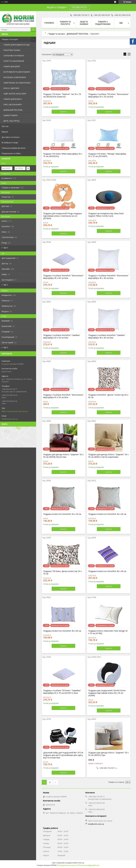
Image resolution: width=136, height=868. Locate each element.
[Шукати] (33, 30)
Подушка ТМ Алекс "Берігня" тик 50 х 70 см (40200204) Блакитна (62, 95)
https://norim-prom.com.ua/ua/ (15, 411)
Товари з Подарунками (103, 23)
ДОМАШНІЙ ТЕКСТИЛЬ (13, 110)
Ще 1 (6, 285)
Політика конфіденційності (89, 865)
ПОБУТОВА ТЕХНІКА (12, 50)
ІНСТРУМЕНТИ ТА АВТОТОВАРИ (17, 72)
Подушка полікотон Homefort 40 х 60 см (62, 631)
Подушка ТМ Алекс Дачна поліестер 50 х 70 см (62, 572)
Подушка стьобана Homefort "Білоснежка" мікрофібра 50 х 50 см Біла (63, 396)
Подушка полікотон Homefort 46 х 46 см (107, 571)
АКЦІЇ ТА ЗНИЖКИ (84, 23)
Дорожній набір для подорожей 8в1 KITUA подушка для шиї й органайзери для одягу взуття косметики (63, 755)
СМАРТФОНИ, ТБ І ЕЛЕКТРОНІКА (17, 83)
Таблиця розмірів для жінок (14, 148)
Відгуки (5, 132)
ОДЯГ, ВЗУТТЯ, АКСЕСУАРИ (15, 94)
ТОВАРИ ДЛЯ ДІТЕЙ (12, 66)
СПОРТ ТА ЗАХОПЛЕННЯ (14, 61)
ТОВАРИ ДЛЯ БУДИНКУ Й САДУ (17, 45)
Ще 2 (6, 248)
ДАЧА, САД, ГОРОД (11, 121)
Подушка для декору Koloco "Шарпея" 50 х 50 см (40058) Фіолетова (63, 456)
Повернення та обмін (11, 153)
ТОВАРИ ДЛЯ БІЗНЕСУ (13, 99)
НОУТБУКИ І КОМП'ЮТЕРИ (15, 77)
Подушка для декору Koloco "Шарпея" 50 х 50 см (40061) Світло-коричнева (108, 456)
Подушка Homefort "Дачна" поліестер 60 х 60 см (108, 396)
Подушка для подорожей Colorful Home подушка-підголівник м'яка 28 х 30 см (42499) (107, 693)
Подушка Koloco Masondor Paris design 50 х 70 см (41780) (108, 632)
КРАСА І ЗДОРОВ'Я (11, 88)
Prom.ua (81, 863)
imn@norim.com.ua (10, 419)
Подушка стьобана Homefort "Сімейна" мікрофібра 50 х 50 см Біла (62, 336)
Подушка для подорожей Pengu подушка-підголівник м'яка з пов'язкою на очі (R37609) (63, 216)
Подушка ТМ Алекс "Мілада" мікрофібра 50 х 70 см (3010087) (107, 155)
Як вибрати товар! (10, 143)
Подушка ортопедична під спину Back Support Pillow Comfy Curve (106, 215)
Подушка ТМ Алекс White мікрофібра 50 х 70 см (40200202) (63, 155)
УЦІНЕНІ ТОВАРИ (10, 115)
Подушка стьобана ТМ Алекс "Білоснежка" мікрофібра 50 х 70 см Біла (109, 95)
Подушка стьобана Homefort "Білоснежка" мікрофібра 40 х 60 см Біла (63, 277)
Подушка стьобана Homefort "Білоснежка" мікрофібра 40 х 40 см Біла (108, 277)
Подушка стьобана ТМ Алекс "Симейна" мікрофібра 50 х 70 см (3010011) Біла (62, 692)
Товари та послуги (10, 39)
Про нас (5, 126)
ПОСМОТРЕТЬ (79, 7)
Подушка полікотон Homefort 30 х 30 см (62, 514)
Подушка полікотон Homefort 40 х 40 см (107, 514)
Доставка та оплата (11, 137)
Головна (49, 23)
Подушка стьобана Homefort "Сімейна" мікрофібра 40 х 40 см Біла (107, 336)
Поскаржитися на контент (67, 865)
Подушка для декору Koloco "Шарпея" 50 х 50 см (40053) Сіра (108, 754)
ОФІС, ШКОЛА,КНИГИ (12, 104)
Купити (63, 112)
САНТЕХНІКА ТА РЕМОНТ (14, 56)
